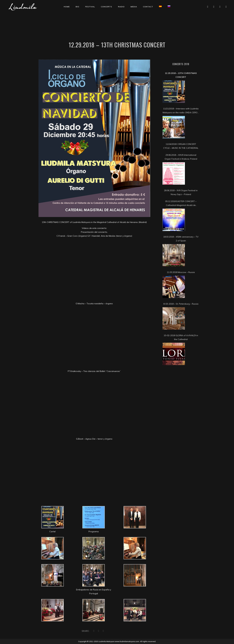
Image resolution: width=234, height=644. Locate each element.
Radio (121, 7)
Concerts (106, 7)
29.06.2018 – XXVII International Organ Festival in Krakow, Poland (181, 157)
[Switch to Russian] (169, 6)
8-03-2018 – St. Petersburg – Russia (181, 304)
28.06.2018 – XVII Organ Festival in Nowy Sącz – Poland (181, 192)
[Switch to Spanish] (160, 6)
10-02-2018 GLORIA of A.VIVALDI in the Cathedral (181, 337)
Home (67, 7)
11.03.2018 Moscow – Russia (181, 272)
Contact (148, 7)
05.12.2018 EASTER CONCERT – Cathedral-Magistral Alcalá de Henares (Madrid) (181, 204)
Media (134, 7)
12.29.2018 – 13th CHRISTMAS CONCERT (181, 75)
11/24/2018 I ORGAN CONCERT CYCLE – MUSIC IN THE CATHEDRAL (181, 146)
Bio (77, 7)
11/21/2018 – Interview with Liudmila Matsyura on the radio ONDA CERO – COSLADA (181, 111)
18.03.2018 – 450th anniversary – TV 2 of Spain (181, 239)
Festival (90, 7)
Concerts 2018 (181, 64)
